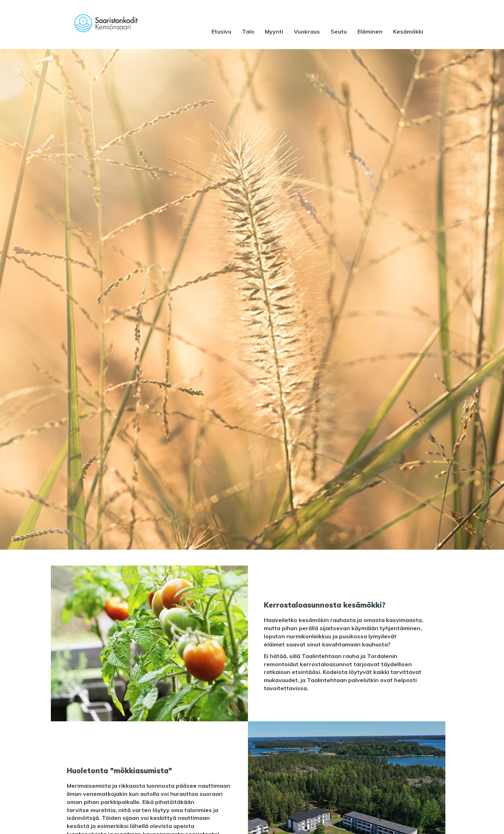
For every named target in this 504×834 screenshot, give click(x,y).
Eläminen (370, 31)
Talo (248, 31)
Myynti (274, 31)
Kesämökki (408, 31)
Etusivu (221, 31)
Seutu (339, 31)
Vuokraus (307, 31)
